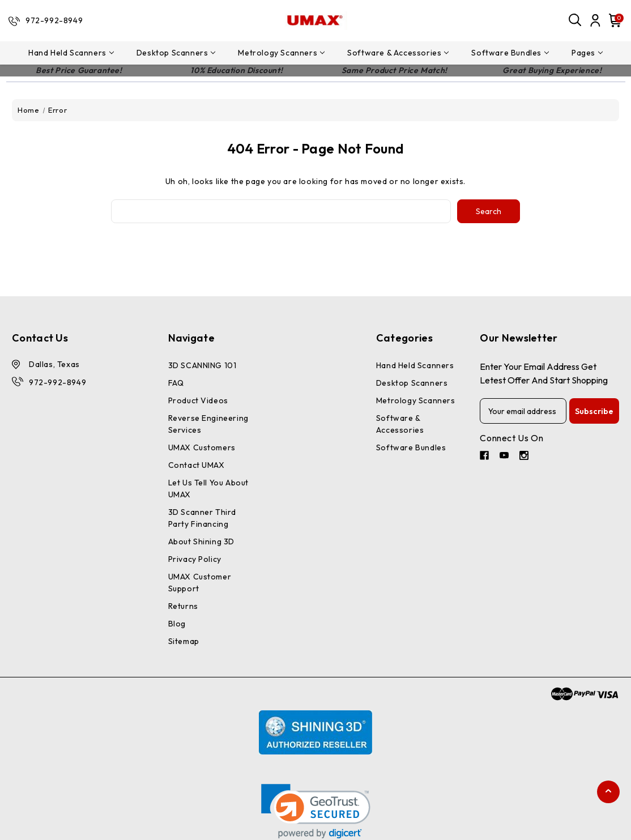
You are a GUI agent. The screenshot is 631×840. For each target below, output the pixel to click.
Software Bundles (510, 53)
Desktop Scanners (176, 53)
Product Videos (198, 400)
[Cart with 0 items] (613, 20)
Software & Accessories (398, 53)
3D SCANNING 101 (202, 365)
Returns (183, 606)
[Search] (575, 20)
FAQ (176, 383)
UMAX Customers (202, 447)
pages (587, 53)
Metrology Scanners (281, 53)
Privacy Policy (195, 559)
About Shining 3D (202, 541)
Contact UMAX (197, 465)
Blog (177, 624)
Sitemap (184, 641)
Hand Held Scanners (71, 53)
